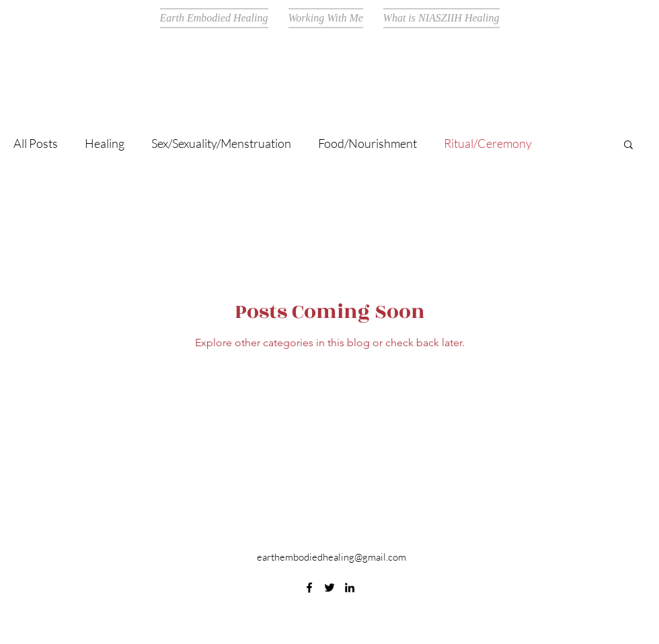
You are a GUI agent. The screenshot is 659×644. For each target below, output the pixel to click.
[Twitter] (329, 588)
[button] (628, 146)
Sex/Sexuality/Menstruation (221, 143)
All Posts (36, 143)
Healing (105, 143)
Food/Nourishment (367, 143)
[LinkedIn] (350, 588)
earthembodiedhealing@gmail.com (332, 557)
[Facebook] (309, 588)
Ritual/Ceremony (488, 143)
